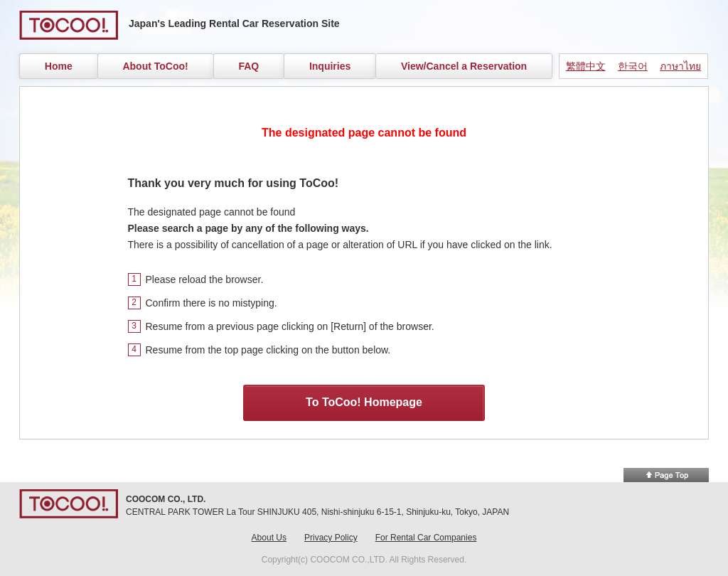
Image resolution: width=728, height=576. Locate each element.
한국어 (633, 66)
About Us (269, 538)
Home (59, 66)
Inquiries (330, 66)
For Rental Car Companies (426, 538)
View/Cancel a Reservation (464, 66)
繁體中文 (586, 66)
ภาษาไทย (680, 66)
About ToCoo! (155, 66)
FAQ (248, 66)
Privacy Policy (331, 538)
